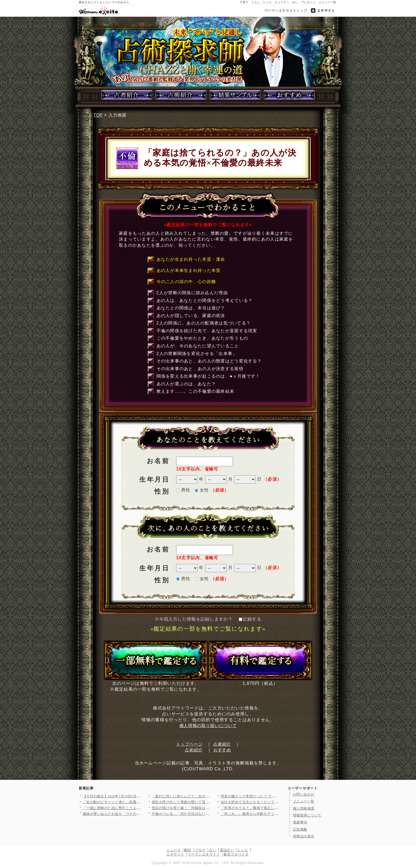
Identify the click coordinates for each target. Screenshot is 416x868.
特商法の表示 (304, 836)
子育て (244, 2)
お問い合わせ (304, 794)
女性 (202, 490)
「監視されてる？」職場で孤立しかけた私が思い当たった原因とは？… (278, 808)
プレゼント (308, 2)
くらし (256, 2)
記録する (250, 619)
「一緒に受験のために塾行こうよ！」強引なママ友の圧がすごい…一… (140, 808)
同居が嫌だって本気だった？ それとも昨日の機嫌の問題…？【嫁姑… (277, 796)
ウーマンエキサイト (204, 854)
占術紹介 (194, 750)
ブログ (200, 850)
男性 (183, 490)
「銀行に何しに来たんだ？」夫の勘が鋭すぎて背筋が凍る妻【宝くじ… (209, 796)
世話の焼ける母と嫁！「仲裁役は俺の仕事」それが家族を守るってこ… (209, 808)
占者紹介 (222, 744)
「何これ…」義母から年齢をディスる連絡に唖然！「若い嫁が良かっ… (278, 814)
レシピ (268, 2)
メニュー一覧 (327, 2)
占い (295, 2)
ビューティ (282, 2)
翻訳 (188, 850)
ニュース (174, 850)
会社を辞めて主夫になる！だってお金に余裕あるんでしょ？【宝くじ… (278, 802)
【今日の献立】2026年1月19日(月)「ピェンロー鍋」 (125, 796)
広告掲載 (300, 829)
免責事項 (300, 822)
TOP (98, 115)
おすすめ (222, 750)
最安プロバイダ (236, 854)
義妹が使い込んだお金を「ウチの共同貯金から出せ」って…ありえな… (140, 814)
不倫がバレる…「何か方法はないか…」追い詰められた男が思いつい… (209, 814)
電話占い (227, 850)
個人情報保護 (304, 808)
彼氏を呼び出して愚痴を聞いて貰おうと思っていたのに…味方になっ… (209, 802)
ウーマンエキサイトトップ (286, 10)
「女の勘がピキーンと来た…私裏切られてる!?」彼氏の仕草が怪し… (138, 802)
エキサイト (326, 10)
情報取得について (307, 815)
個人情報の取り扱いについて (208, 726)
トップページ (189, 744)
